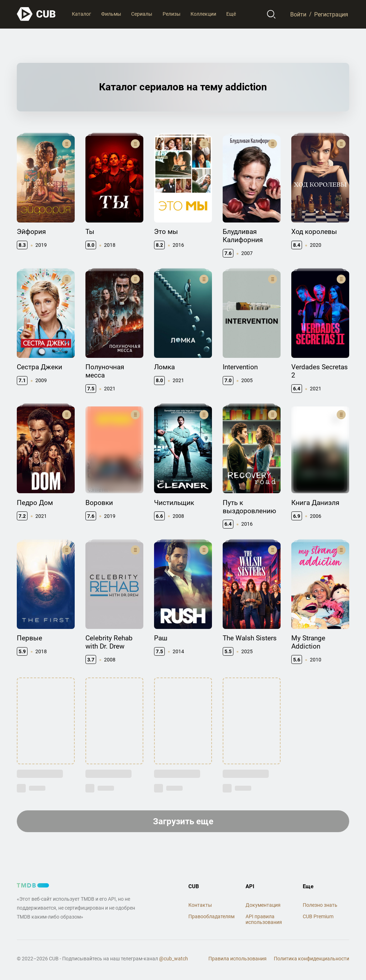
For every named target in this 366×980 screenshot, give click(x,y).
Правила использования (238, 959)
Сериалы (142, 14)
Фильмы (111, 14)
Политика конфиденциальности (311, 959)
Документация (263, 905)
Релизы (172, 14)
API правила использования (264, 919)
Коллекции (203, 14)
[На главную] (36, 14)
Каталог (81, 14)
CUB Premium (318, 916)
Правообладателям (211, 916)
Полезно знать (320, 905)
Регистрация (331, 14)
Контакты (200, 905)
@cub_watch (174, 959)
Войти (298, 14)
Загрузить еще (183, 821)
